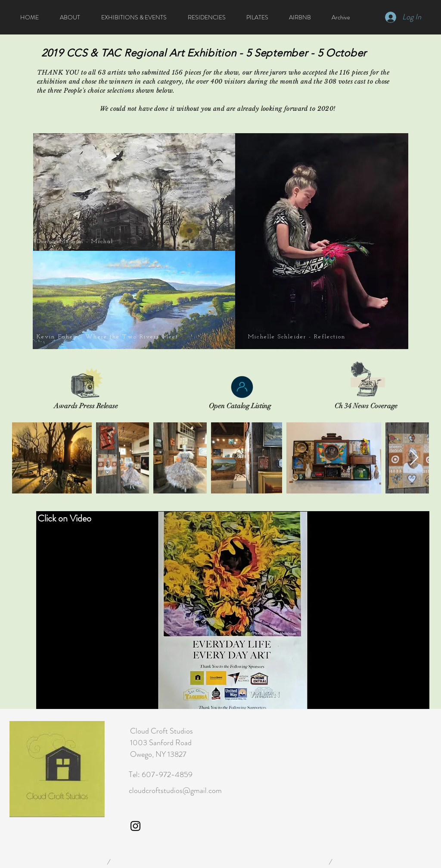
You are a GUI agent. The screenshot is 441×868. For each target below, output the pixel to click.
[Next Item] (414, 458)
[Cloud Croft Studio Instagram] (135, 826)
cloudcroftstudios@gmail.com (175, 790)
